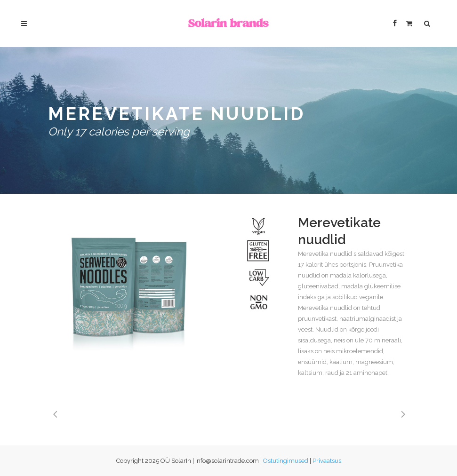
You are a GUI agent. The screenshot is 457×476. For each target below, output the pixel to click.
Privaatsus (327, 461)
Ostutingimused (286, 461)
